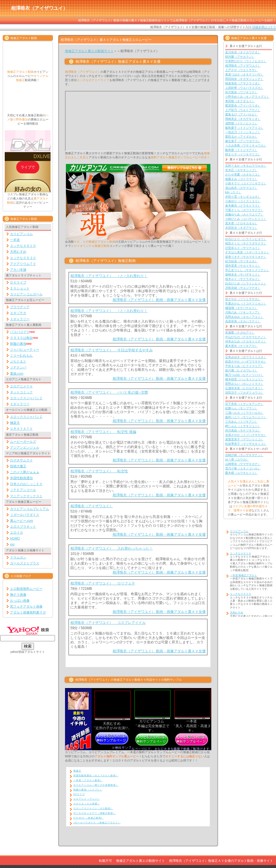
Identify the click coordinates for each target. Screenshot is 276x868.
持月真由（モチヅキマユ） (243, 430)
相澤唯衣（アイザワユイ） (92, 506)
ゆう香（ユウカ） (237, 459)
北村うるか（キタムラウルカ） (246, 166)
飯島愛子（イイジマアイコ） (244, 128)
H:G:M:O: (88, 818)
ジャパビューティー (25, 350)
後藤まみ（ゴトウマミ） (241, 179)
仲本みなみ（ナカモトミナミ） (246, 341)
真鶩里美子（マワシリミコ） (244, 439)
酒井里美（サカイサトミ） (243, 266)
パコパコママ (20, 332)
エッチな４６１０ (23, 246)
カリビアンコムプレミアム (30, 509)
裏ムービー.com (22, 521)
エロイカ (17, 532)
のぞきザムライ (21, 460)
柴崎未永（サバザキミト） (243, 274)
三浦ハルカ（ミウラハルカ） (244, 413)
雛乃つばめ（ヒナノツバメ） (244, 375)
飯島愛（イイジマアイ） (241, 150)
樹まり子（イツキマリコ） (243, 154)
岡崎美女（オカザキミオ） (243, 119)
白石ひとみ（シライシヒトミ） (246, 283)
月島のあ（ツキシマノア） (243, 312)
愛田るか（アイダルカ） (241, 137)
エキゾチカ (18, 313)
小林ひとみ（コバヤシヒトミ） (246, 219)
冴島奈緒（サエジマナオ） (243, 288)
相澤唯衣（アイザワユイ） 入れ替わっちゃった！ (112, 548)
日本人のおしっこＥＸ (26, 484)
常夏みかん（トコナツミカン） (246, 303)
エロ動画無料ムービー (26, 589)
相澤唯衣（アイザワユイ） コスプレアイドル (108, 623)
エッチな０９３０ (23, 258)
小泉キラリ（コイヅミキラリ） (246, 183)
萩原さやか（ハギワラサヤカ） (246, 361)
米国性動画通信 (21, 478)
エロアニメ (87, 799)
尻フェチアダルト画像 (26, 606)
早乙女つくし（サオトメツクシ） (247, 270)
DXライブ (79, 794)
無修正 (77, 771)
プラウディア (20, 307)
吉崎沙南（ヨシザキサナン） (244, 455)
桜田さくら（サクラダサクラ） (246, 243)
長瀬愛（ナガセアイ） (240, 332)
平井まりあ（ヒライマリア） (244, 366)
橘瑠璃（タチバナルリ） (241, 308)
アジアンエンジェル (25, 447)
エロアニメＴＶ (21, 386)
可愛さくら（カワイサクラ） (244, 210)
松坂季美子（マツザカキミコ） (246, 444)
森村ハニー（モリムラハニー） (246, 417)
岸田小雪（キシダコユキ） (243, 197)
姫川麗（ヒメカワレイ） (241, 370)
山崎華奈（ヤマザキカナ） (243, 464)
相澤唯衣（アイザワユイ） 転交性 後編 (103, 432)
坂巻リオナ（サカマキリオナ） (246, 257)
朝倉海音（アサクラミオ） (243, 83)
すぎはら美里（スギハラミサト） (247, 252)
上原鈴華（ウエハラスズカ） (244, 88)
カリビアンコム (21, 234)
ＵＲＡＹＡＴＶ (21, 429)
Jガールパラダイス (97, 823)
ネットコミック (21, 392)
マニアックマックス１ (26, 496)
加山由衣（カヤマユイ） (241, 188)
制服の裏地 (18, 344)
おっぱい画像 (20, 600)
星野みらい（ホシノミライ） (244, 384)
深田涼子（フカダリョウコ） (244, 393)
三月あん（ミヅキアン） (241, 422)
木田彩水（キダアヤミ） (241, 228)
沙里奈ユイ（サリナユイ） (243, 248)
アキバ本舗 (18, 270)
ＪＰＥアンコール (23, 490)
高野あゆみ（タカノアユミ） (244, 317)
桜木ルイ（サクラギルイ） (243, 279)
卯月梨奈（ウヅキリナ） (241, 92)
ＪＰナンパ (18, 367)
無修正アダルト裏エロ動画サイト (89, 51)
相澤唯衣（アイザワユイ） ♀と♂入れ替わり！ (109, 276)
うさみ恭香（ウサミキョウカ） (246, 145)
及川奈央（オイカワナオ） (243, 52)
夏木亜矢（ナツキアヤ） (241, 346)
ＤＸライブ (18, 282)
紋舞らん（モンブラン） (241, 408)
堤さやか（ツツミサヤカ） (243, 299)
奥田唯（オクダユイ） (240, 101)
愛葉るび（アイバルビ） (241, 114)
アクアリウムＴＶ (23, 264)
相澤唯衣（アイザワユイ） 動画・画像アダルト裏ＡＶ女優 (159, 300)
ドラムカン (18, 557)
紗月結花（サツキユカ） (241, 261)
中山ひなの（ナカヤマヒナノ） (246, 337)
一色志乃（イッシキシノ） (243, 132)
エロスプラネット (23, 526)
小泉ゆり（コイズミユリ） (243, 201)
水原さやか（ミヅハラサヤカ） (246, 435)
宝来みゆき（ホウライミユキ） (246, 357)
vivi (12, 544)
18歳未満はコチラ (264, 27)
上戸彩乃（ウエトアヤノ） (243, 110)
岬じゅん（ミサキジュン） (243, 426)
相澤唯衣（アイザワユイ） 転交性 (99, 471)
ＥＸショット (20, 288)
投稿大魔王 (18, 466)
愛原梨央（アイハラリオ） (243, 106)
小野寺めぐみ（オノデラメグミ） (247, 97)
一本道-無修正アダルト (244, 575)
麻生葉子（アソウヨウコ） (243, 141)
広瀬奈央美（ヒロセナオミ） (244, 388)
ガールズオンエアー (94, 813)
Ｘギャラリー (20, 319)
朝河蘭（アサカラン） (240, 57)
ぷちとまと (18, 361)
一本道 (15, 240)
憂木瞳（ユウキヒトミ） (241, 473)
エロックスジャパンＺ (26, 398)
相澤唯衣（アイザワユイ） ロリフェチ (103, 583)
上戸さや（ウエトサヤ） (241, 70)
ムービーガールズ (23, 442)
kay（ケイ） (233, 192)
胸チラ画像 (18, 595)
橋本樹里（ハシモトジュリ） (244, 379)
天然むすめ (18, 252)
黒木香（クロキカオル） (241, 223)
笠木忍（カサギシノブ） (241, 170)
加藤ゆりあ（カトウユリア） (244, 214)
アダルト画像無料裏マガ (28, 612)
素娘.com (17, 373)
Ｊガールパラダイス (25, 515)
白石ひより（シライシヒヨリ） (246, 239)
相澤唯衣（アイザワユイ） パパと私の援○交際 (109, 392)
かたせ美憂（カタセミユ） (243, 174)
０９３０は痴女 (21, 338)
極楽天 (15, 423)
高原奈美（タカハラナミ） (243, 321)
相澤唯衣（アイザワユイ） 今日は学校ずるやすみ (112, 350)
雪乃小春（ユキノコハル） (243, 468)
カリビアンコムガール (26, 294)
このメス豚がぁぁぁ (25, 472)
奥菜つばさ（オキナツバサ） (244, 74)
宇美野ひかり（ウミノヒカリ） (246, 61)
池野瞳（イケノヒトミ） (241, 123)
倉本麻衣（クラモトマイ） (243, 206)
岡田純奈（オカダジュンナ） (244, 79)
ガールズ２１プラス (25, 563)
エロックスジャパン (93, 808)
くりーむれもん (21, 355)
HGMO (15, 538)
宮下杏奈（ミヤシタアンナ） (244, 404)
